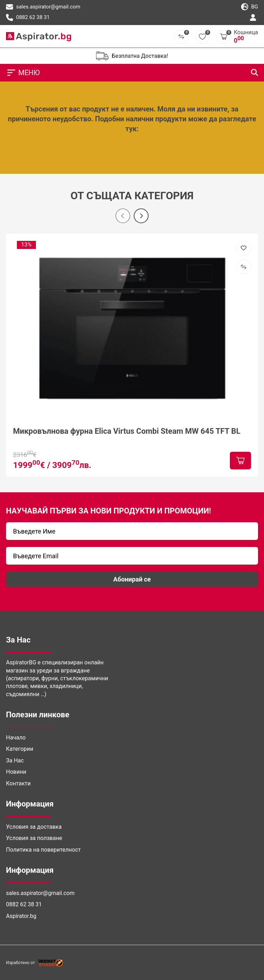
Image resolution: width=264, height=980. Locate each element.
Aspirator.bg (21, 916)
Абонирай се (132, 579)
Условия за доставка (34, 827)
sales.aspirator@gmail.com (43, 7)
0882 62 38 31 (28, 18)
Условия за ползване (34, 838)
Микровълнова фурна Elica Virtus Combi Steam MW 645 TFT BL (127, 431)
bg (250, 7)
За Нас (15, 760)
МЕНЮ (23, 73)
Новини (16, 772)
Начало (16, 738)
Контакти (18, 783)
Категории (20, 749)
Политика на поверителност (43, 850)
